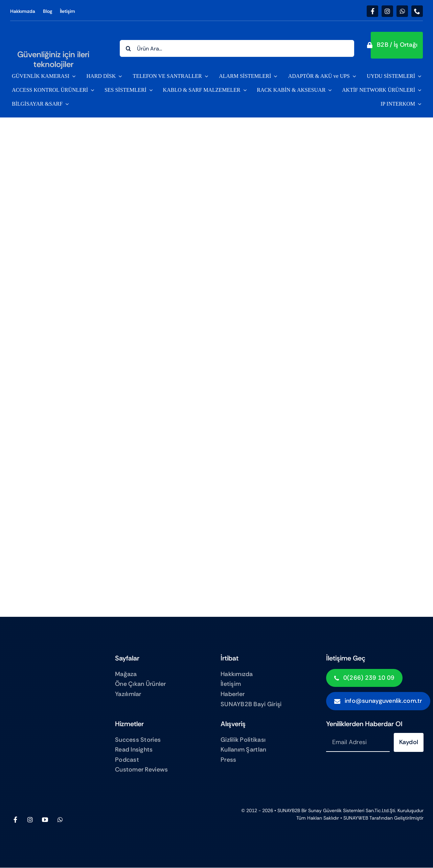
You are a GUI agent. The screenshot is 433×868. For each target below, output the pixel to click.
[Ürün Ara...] (237, 48)
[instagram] (387, 11)
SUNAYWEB (356, 818)
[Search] (128, 48)
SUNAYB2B (289, 810)
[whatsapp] (402, 11)
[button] (397, 45)
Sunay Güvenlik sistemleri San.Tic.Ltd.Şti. (352, 810)
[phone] (417, 11)
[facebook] (372, 11)
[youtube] (45, 820)
